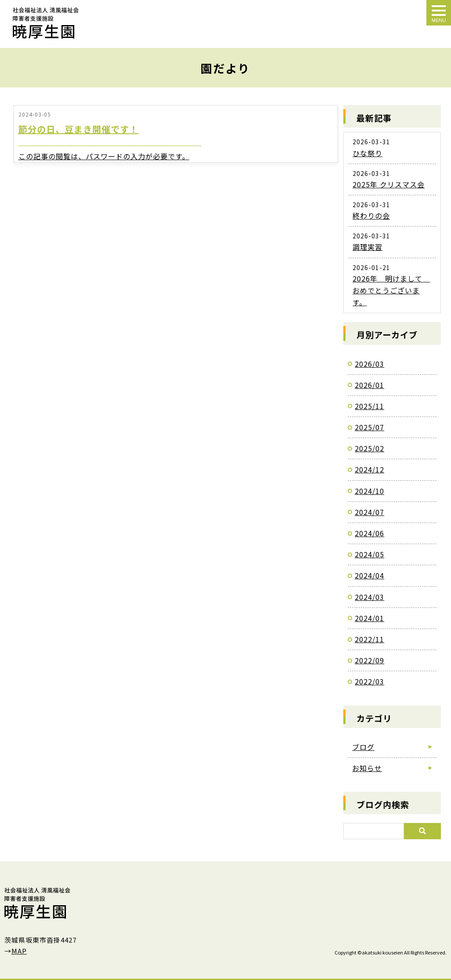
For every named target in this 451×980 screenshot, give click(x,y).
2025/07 (369, 427)
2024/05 (369, 554)
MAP (19, 951)
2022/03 (369, 681)
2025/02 (369, 448)
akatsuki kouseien (382, 952)
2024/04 (369, 575)
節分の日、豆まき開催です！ (78, 129)
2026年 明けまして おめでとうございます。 (391, 290)
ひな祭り (367, 153)
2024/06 (369, 533)
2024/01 (369, 618)
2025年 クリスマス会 (389, 184)
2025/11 (369, 406)
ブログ (363, 747)
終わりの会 (371, 216)
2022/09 (369, 660)
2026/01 (369, 385)
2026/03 (369, 364)
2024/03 (369, 597)
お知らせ (367, 768)
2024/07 (369, 512)
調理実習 (367, 247)
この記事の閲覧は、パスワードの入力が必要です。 (104, 156)
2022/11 (369, 639)
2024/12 (369, 469)
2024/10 (369, 491)
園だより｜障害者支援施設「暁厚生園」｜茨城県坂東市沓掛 (46, 23)
